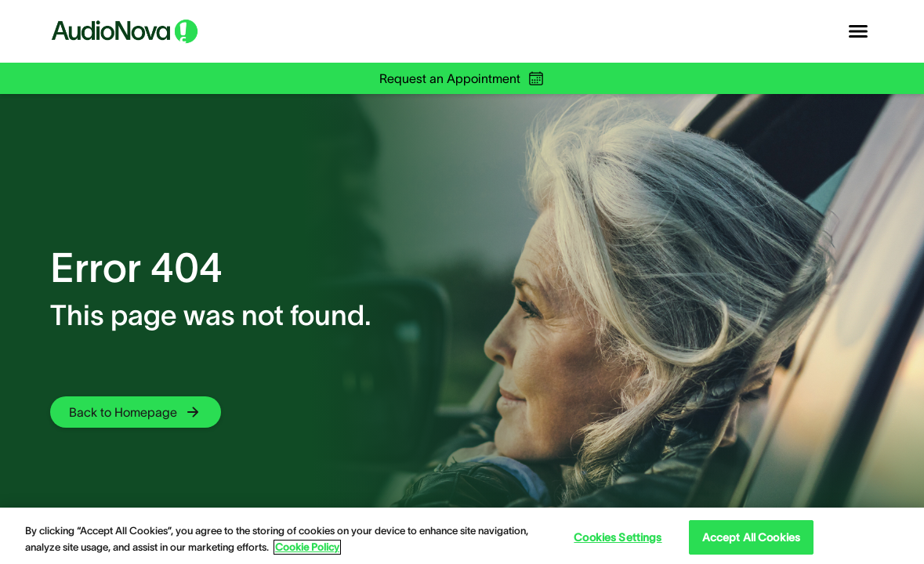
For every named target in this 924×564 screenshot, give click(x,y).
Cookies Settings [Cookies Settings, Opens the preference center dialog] (618, 537)
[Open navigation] (858, 31)
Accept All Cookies (752, 537)
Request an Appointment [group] (462, 78)
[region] (462, 536)
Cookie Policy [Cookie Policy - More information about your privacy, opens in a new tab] (307, 547)
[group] (136, 412)
